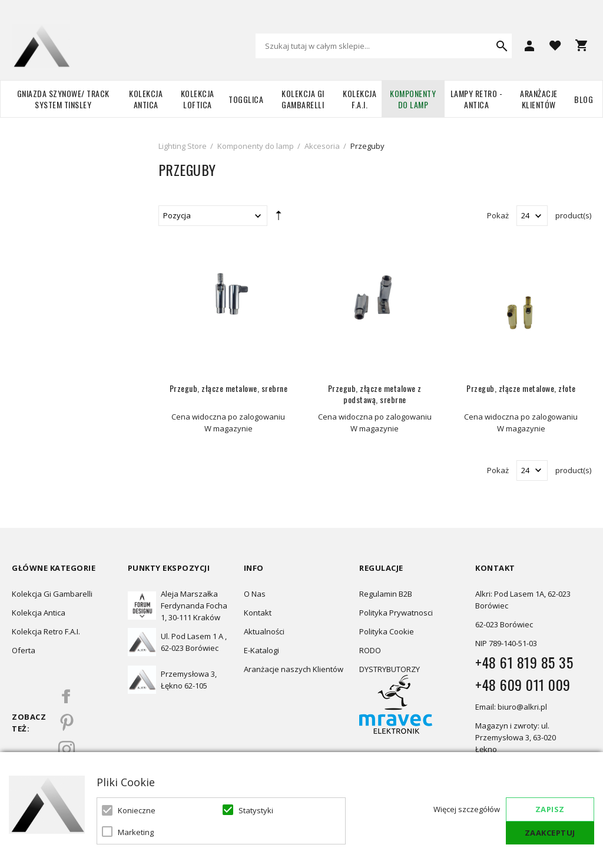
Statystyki (256, 810)
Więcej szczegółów (467, 809)
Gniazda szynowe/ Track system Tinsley (63, 99)
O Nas (255, 594)
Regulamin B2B (386, 594)
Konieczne (137, 810)
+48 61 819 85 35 (524, 662)
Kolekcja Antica (146, 99)
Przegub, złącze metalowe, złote (521, 388)
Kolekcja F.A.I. (360, 99)
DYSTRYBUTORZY (390, 669)
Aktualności (264, 631)
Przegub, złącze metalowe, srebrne (229, 388)
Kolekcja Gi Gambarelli (303, 99)
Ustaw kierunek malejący (279, 218)
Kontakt (258, 613)
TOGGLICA (246, 99)
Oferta (24, 650)
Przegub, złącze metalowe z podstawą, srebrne (375, 394)
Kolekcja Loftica (198, 99)
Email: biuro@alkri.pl (511, 707)
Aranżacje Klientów (539, 99)
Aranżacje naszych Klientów (294, 669)
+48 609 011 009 (523, 684)
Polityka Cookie (387, 631)
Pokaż (498, 215)
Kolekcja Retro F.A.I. (46, 631)
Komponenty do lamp (413, 99)
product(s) (573, 215)
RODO (370, 650)
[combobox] (384, 46)
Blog (584, 99)
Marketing (136, 832)
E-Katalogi (261, 650)
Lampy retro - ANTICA (477, 99)
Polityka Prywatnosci (396, 613)
